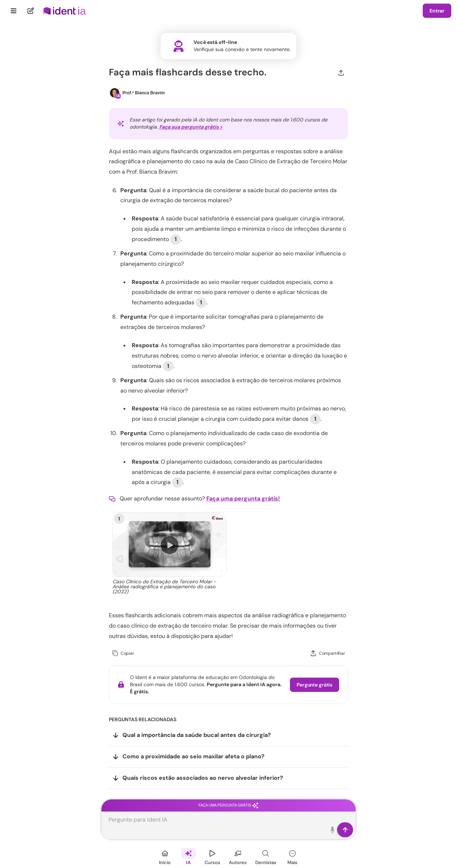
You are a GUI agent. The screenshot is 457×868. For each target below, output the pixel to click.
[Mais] (292, 856)
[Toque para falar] (333, 830)
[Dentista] (266, 856)
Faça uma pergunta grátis (228, 805)
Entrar (437, 11)
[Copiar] (123, 654)
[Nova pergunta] (31, 11)
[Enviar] (345, 830)
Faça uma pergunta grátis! (243, 498)
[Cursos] (212, 856)
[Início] (165, 856)
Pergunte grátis (315, 685)
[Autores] (238, 856)
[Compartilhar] (341, 72)
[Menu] (14, 11)
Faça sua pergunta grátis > (191, 127)
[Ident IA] (189, 856)
